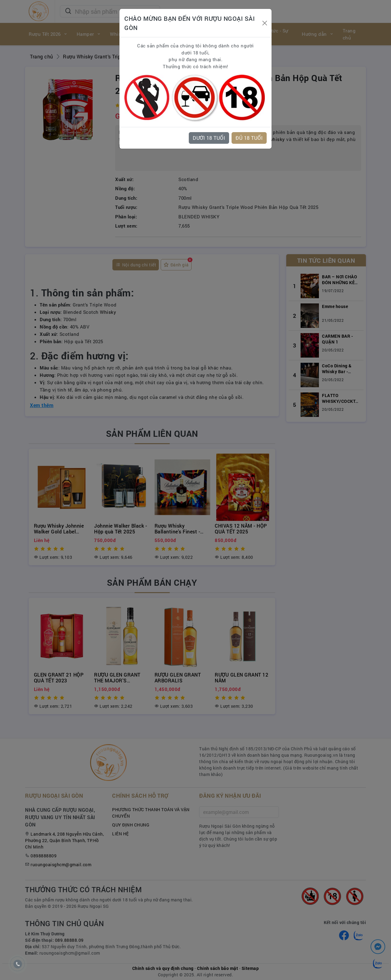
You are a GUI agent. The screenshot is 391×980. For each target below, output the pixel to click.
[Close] (265, 23)
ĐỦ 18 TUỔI (249, 138)
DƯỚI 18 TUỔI (209, 138)
